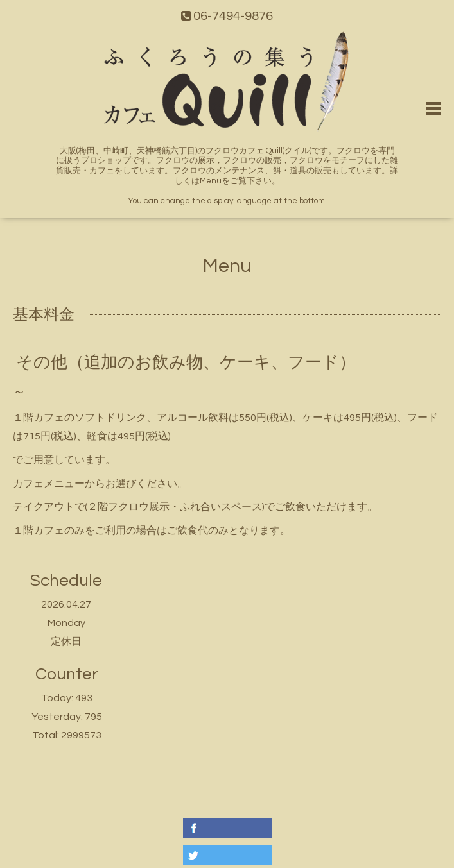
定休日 (66, 642)
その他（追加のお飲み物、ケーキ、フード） (186, 362)
